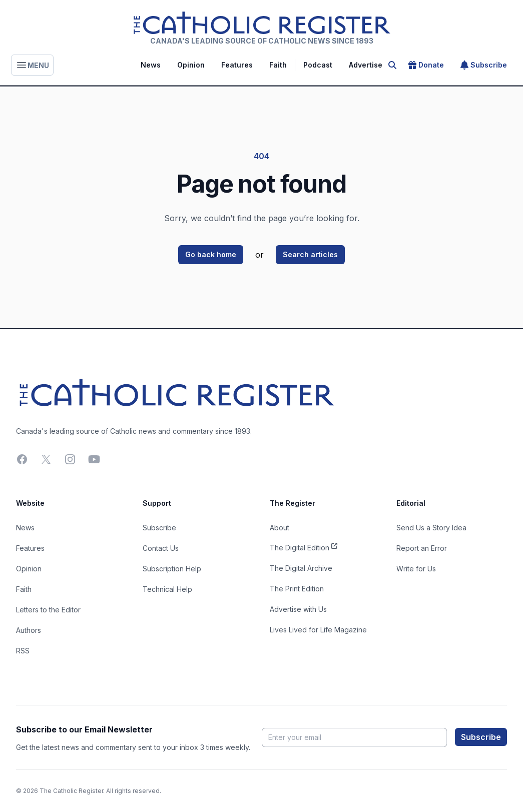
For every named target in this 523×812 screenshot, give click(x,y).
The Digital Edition (304, 547)
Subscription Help (172, 569)
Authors (29, 630)
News (151, 65)
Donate (426, 65)
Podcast (318, 65)
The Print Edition (297, 589)
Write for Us (416, 569)
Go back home (211, 254)
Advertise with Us (298, 609)
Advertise (366, 65)
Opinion (191, 65)
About (280, 528)
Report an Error (422, 548)
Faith (278, 65)
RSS (23, 651)
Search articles (310, 254)
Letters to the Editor (48, 610)
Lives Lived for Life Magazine (318, 630)
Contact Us (161, 548)
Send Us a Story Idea (431, 528)
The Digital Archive (301, 568)
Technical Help (167, 589)
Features (237, 65)
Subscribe (484, 65)
